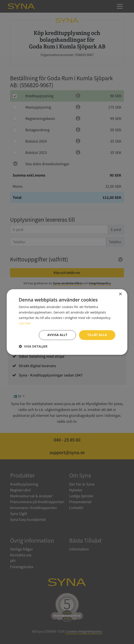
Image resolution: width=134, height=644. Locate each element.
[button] (33, 346)
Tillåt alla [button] (97, 335)
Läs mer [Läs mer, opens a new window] (25, 323)
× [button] (120, 294)
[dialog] (67, 322)
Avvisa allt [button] (57, 335)
